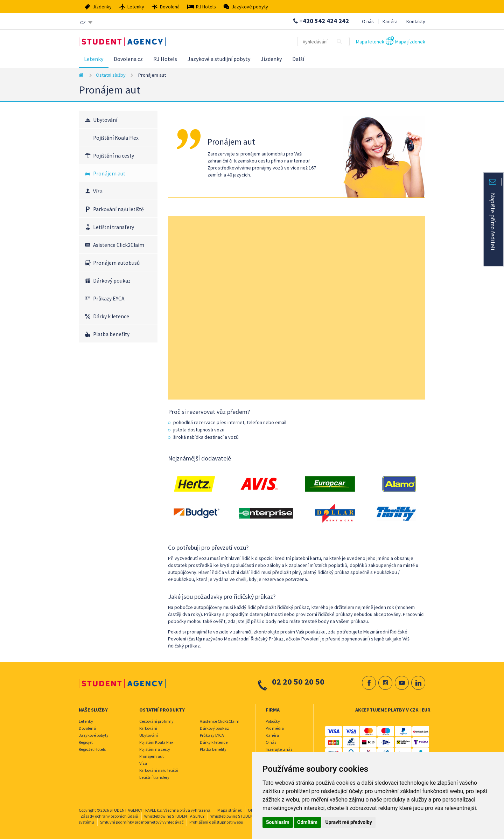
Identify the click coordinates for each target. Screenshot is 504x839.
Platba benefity (111, 334)
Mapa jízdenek (410, 42)
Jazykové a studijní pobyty (219, 59)
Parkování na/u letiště (118, 209)
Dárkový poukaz (112, 281)
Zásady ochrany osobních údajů (109, 816)
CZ (83, 22)
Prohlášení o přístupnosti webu (216, 822)
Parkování (148, 728)
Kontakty (416, 21)
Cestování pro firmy (156, 721)
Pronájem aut (109, 174)
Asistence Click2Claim (119, 245)
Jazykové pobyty (94, 735)
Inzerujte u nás (279, 749)
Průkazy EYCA (109, 299)
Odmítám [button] (307, 822)
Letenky (94, 59)
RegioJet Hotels (92, 749)
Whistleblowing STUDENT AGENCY (174, 816)
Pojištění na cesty (114, 156)
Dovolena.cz (128, 59)
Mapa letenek (370, 42)
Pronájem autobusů (116, 263)
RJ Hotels (165, 59)
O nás (368, 21)
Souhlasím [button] (278, 822)
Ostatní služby (111, 75)
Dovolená (87, 728)
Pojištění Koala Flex (116, 138)
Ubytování (105, 120)
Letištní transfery (114, 227)
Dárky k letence (111, 316)
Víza (98, 191)
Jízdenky (271, 59)
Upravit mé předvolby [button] (348, 822)
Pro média (275, 728)
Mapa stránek (230, 810)
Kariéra (390, 21)
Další (298, 59)
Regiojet (86, 742)
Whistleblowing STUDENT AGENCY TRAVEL (247, 816)
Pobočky (273, 721)
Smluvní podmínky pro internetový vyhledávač (142, 822)
